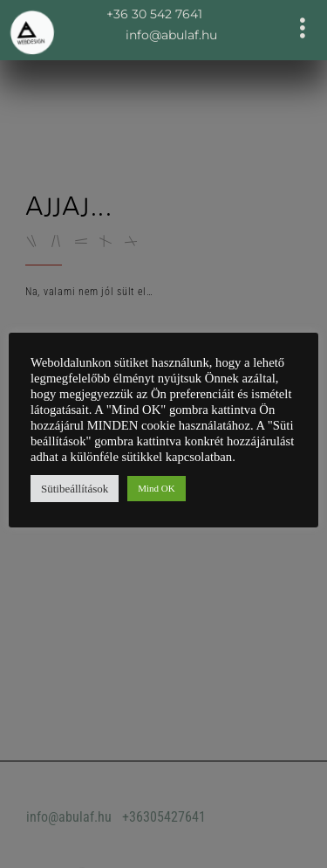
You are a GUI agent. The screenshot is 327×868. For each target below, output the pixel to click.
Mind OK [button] (156, 488)
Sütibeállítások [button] (75, 489)
